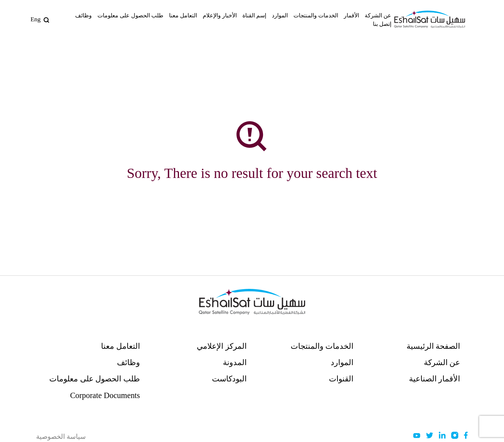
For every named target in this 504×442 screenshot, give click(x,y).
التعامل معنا (183, 15)
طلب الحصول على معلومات (130, 15)
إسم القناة (254, 15)
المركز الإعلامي (222, 346)
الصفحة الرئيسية (433, 346)
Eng (35, 19)
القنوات (341, 379)
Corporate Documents (105, 395)
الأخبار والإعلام (220, 15)
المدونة (235, 362)
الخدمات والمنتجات (316, 15)
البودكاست (229, 379)
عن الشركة (378, 15)
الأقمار (351, 15)
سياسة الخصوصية (61, 437)
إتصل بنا (382, 24)
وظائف (83, 15)
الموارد (280, 15)
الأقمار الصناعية (435, 379)
